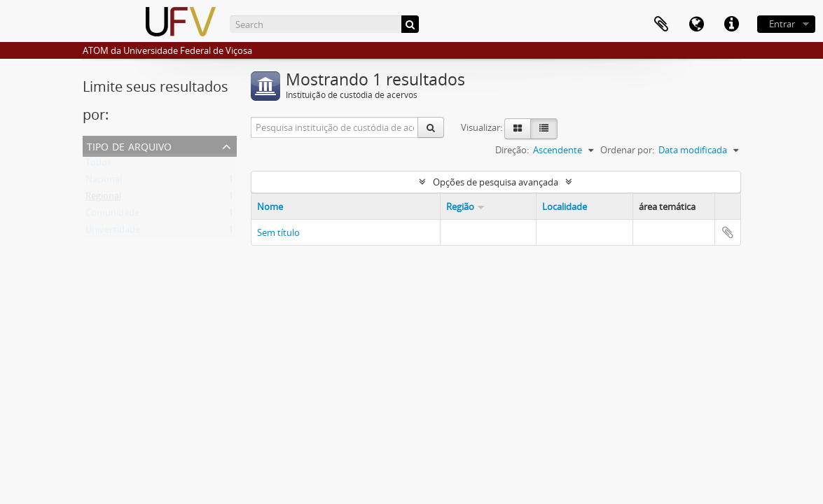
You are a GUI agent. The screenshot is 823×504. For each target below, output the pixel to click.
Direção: (512, 150)
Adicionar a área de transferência (728, 232)
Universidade (113, 232)
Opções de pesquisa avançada (496, 182)
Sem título (278, 232)
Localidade (565, 206)
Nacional (104, 182)
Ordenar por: (627, 150)
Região (460, 206)
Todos (98, 165)
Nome (270, 206)
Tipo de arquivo (129, 145)
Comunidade (112, 216)
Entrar (782, 24)
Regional (103, 199)
